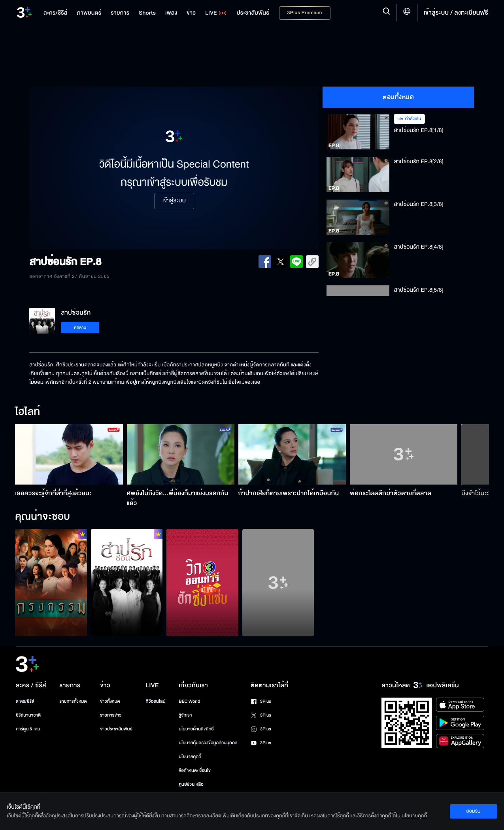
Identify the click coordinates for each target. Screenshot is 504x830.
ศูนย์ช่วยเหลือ (191, 784)
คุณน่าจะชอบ (42, 517)
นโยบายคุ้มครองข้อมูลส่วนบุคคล (208, 743)
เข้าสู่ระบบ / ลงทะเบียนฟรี (456, 13)
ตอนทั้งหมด (398, 97)
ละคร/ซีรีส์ (25, 701)
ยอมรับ (473, 811)
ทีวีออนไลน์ (155, 701)
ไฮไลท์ (27, 412)
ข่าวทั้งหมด (110, 701)
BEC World (189, 701)
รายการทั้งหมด (73, 701)
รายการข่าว (111, 715)
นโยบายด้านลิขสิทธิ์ (196, 729)
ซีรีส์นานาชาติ (28, 715)
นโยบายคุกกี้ (190, 757)
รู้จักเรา (185, 715)
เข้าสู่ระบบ (174, 201)
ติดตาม (80, 327)
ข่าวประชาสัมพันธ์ (116, 729)
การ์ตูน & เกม (28, 729)
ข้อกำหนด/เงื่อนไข (195, 771)
